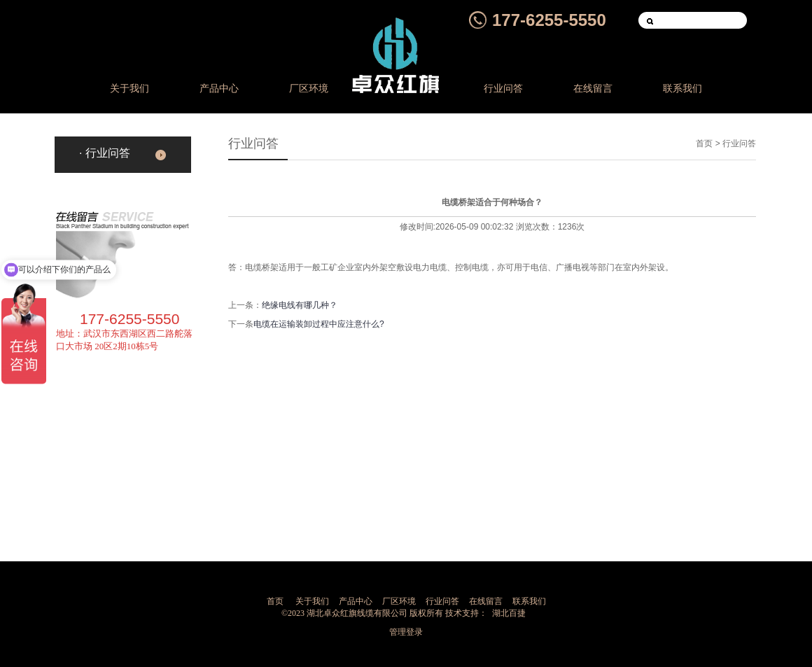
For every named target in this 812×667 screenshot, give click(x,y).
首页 (704, 143)
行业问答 (503, 89)
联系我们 (682, 89)
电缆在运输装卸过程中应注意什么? (319, 324)
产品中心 (219, 89)
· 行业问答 (105, 153)
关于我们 (129, 89)
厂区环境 (309, 89)
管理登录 (406, 632)
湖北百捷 (509, 613)
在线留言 (593, 89)
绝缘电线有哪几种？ (300, 305)
